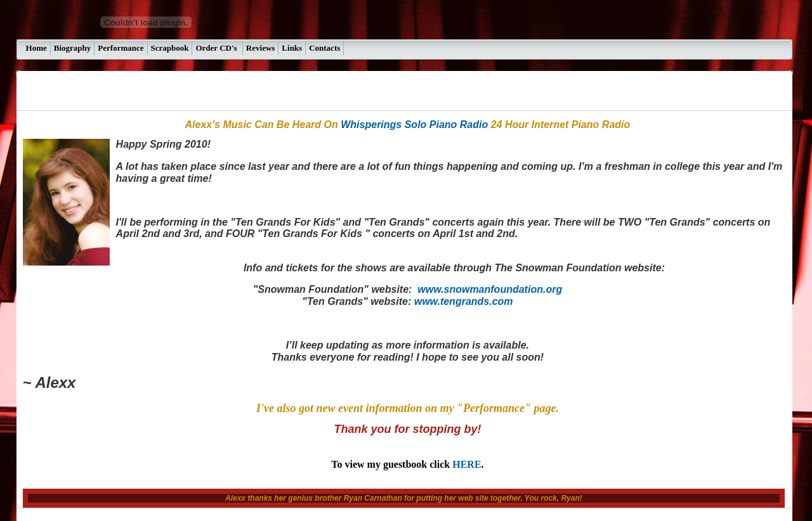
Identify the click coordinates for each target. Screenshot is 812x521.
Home (36, 48)
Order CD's (217, 48)
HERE (467, 464)
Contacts (324, 48)
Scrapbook (170, 48)
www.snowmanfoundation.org (490, 289)
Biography (73, 48)
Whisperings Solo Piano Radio (414, 125)
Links (292, 48)
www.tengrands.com (464, 301)
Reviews (261, 48)
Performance (121, 48)
